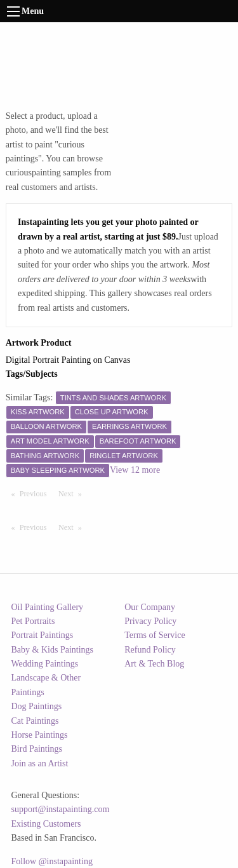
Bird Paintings (37, 749)
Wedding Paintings (45, 664)
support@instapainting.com (61, 809)
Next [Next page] (73, 493)
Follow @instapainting (52, 861)
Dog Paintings (37, 706)
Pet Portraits (33, 621)
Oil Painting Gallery (48, 607)
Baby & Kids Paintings (53, 650)
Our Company (150, 607)
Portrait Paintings (43, 635)
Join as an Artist (40, 763)
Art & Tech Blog (154, 664)
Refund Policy (150, 650)
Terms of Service (155, 635)
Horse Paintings (40, 735)
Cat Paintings (35, 721)
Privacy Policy (150, 621)
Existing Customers (46, 824)
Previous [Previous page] (36, 493)
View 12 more (135, 470)
